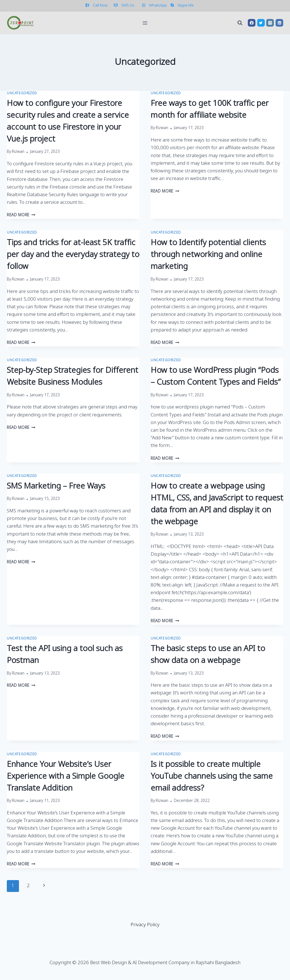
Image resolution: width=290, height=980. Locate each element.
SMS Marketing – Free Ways (56, 486)
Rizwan (18, 152)
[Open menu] (145, 23)
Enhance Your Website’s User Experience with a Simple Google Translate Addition (66, 777)
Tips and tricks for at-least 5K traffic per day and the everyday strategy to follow (73, 255)
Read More (21, 215)
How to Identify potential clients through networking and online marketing (208, 255)
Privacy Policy (145, 925)
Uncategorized (22, 93)
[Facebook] (252, 23)
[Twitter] (261, 23)
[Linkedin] (279, 23)
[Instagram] (270, 23)
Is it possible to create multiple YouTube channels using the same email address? (212, 777)
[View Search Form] (240, 23)
